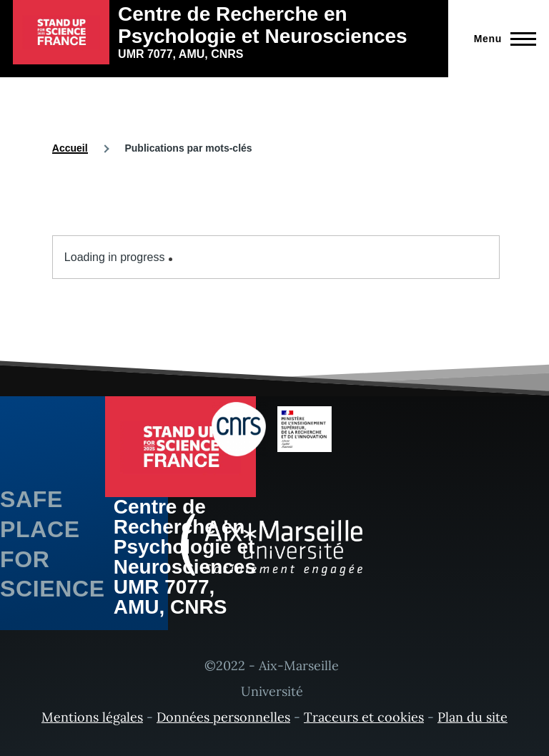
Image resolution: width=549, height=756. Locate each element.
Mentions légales (92, 717)
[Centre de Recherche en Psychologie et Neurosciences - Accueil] (224, 32)
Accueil (70, 148)
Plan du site (473, 717)
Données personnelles (223, 717)
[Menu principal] (501, 39)
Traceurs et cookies (364, 717)
